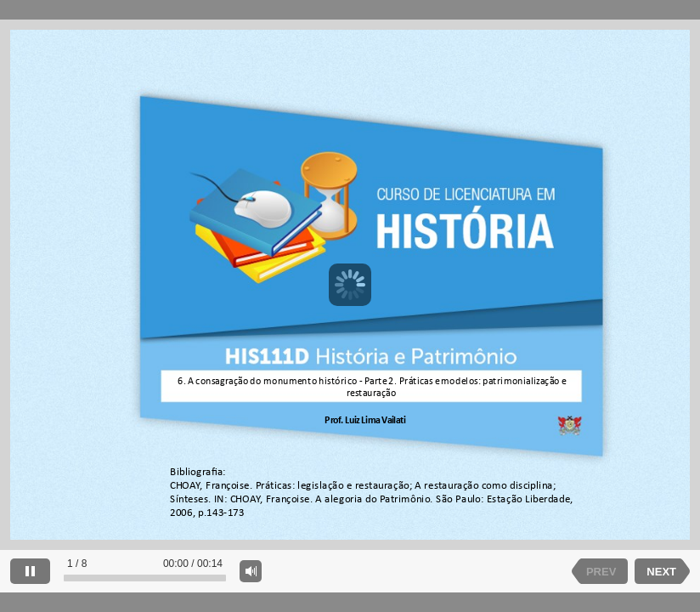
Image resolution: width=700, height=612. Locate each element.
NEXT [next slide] (661, 572)
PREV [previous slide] (601, 572)
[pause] (30, 571)
